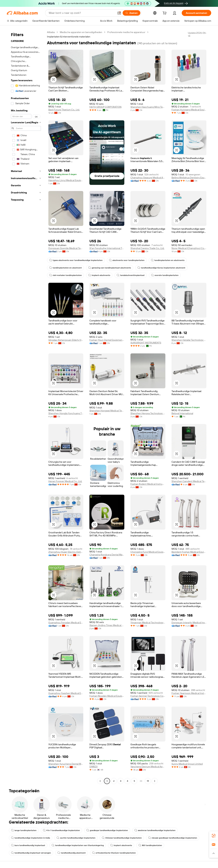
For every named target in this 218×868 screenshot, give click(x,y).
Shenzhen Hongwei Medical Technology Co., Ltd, (107, 411)
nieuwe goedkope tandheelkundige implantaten (173, 838)
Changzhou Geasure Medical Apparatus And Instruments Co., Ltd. (148, 178)
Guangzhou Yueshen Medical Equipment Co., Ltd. (66, 693)
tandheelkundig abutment (72, 853)
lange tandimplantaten (24, 830)
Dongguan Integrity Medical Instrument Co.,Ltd (189, 623)
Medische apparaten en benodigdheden (81, 32)
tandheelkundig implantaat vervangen (31, 853)
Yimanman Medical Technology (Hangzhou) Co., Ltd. (148, 623)
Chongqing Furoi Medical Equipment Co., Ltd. (148, 552)
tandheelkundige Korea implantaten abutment (161, 268)
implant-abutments (99, 275)
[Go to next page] (155, 781)
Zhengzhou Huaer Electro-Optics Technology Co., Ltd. (66, 552)
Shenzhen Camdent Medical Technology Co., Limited (189, 481)
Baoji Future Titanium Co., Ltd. (64, 110)
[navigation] (26, 407)
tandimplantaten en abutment (65, 268)
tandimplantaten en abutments (168, 260)
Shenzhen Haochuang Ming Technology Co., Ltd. (148, 107)
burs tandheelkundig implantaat (28, 845)
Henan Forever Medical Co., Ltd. (65, 481)
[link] (214, 836)
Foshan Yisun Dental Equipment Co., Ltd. (107, 340)
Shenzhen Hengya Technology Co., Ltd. (148, 413)
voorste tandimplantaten (165, 275)
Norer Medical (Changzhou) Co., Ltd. (189, 248)
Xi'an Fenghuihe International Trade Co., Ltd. (107, 248)
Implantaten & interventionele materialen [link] (69, 37)
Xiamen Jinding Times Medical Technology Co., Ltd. (107, 625)
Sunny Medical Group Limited (187, 764)
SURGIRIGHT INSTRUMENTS (146, 343)
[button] (119, 13)
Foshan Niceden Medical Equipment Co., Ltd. (107, 696)
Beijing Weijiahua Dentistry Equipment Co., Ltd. (189, 178)
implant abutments (121, 845)
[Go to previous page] (100, 781)
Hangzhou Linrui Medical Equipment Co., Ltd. (66, 180)
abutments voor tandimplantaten (127, 260)
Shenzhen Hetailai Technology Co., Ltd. (189, 340)
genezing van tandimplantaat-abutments (110, 268)
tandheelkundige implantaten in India (31, 838)
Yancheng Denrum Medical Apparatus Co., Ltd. (148, 767)
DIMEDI (94, 767)
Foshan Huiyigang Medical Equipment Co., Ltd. (189, 110)
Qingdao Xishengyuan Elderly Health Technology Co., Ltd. (66, 340)
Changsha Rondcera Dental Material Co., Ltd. (107, 555)
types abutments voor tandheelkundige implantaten (76, 260)
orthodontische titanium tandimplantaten (114, 853)
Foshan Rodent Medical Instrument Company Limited (148, 484)
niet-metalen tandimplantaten (65, 275)
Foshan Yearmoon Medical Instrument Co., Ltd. (189, 693)
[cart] (165, 13)
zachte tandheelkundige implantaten (76, 838)
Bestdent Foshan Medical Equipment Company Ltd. (189, 552)
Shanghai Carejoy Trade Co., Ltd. (147, 248)
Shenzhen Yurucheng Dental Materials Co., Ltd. (66, 764)
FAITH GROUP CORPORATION (105, 107)
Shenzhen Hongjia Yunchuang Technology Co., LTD (66, 413)
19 (148, 781)
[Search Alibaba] (82, 13)
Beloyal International (182, 413)
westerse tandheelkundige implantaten (155, 830)
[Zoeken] (131, 13)
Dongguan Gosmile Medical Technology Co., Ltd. (66, 248)
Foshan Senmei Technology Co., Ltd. (148, 696)
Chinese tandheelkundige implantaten (122, 838)
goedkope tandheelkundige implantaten (107, 830)
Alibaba (51, 32)
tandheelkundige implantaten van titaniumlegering (78, 845)
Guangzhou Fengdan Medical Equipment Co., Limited (66, 623)
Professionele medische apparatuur (126, 32)
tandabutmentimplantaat (131, 275)
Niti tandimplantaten (150, 845)
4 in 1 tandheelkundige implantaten (61, 830)
